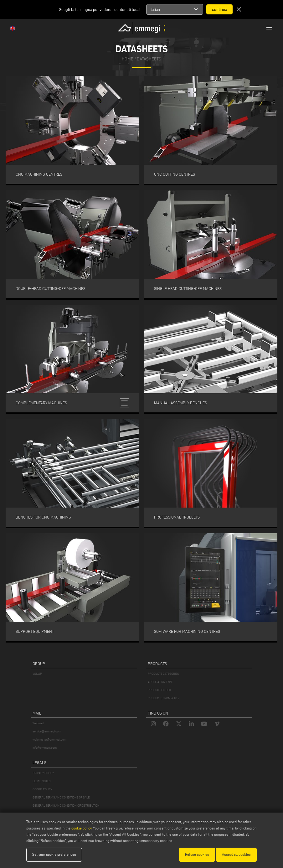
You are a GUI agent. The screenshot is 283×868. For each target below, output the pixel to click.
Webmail (38, 723)
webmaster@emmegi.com (49, 739)
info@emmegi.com (45, 748)
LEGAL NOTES (41, 781)
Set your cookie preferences (54, 854)
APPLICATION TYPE (160, 682)
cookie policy (81, 828)
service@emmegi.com (47, 731)
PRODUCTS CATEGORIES (163, 674)
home (128, 59)
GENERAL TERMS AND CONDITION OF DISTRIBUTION (66, 806)
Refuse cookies (197, 854)
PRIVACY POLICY (43, 773)
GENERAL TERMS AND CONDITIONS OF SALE (61, 797)
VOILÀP (37, 674)
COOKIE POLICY (42, 789)
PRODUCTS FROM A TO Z (164, 698)
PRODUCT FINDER (159, 690)
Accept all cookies (236, 854)
